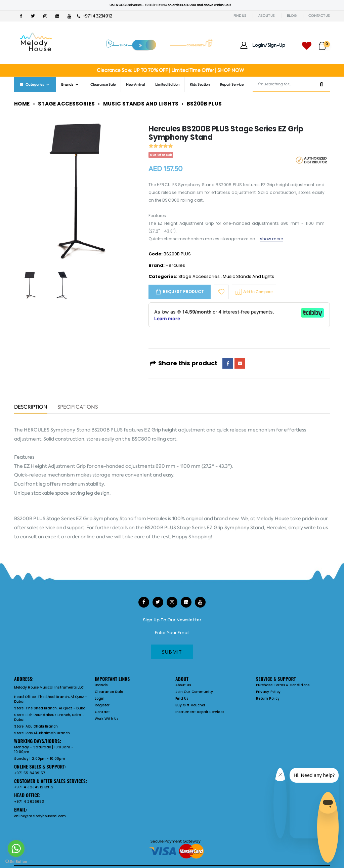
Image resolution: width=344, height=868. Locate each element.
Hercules (175, 265)
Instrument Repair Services (200, 712)
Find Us (182, 698)
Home (22, 104)
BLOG (292, 16)
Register (102, 705)
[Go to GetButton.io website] (16, 861)
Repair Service (232, 85)
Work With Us (106, 719)
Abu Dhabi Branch (42, 726)
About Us (183, 685)
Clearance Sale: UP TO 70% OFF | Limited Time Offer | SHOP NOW (170, 70)
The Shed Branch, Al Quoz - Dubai (51, 699)
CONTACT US (319, 16)
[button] (324, 43)
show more (272, 239)
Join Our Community (194, 692)
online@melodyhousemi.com (40, 816)
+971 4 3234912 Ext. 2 (34, 787)
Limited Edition (167, 85)
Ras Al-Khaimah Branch (48, 733)
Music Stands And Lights (141, 104)
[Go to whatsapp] (16, 849)
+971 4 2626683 (29, 802)
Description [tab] (31, 407)
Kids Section (200, 85)
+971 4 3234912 (95, 16)
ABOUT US (267, 16)
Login (100, 698)
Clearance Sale (103, 85)
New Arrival (135, 85)
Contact (102, 712)
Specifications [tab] (78, 407)
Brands (67, 85)
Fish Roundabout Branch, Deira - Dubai (49, 717)
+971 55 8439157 (30, 773)
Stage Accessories (66, 104)
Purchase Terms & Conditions (283, 685)
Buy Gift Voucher (190, 705)
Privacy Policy (268, 692)
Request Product (183, 292)
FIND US (240, 16)
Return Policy (268, 698)
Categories (32, 85)
